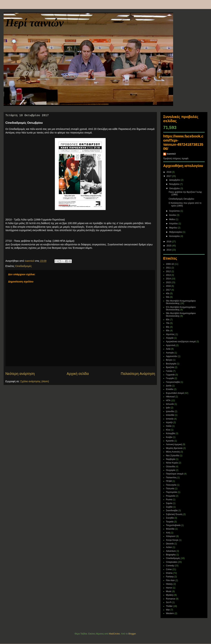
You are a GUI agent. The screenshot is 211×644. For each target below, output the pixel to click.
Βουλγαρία (171, 364)
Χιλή (168, 533)
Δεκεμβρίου (175, 180)
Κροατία (170, 441)
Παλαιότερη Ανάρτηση (138, 374)
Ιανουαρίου (175, 236)
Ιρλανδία (170, 411)
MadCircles (115, 634)
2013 (168, 275)
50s (168, 297)
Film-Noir (170, 580)
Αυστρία (170, 353)
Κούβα (169, 437)
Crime (169, 569)
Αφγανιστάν (172, 356)
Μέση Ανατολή (173, 452)
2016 (169, 242)
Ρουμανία (171, 496)
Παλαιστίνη (171, 478)
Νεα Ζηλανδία (172, 456)
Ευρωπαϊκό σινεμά (175, 393)
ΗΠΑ (168, 400)
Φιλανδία (170, 529)
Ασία (168, 349)
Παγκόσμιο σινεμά (175, 474)
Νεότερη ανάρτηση (20, 374)
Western (170, 613)
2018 (169, 172)
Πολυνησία (171, 485)
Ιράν (168, 408)
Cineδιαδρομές (23, 266)
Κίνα (168, 430)
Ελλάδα (170, 389)
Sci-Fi (169, 602)
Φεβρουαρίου (176, 232)
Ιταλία (169, 426)
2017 (169, 176)
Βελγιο (169, 360)
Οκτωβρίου (175, 188)
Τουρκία (170, 522)
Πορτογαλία (172, 492)
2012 (168, 271)
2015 (169, 246)
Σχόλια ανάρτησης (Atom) (35, 381)
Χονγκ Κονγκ (172, 540)
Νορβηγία (171, 459)
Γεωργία (170, 378)
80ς (168, 327)
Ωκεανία (170, 544)
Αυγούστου (175, 211)
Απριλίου (174, 224)
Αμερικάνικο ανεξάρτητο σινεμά (181, 342)
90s (168, 331)
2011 (168, 268)
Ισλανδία (170, 415)
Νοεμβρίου (175, 184)
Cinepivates (172, 562)
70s (168, 323)
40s (168, 293)
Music (169, 591)
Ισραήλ (169, 422)
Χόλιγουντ (171, 536)
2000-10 (170, 264)
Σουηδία (170, 518)
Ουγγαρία (171, 470)
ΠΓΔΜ (169, 481)
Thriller (169, 606)
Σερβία (169, 507)
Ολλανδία (170, 467)
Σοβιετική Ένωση (174, 514)
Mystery (170, 595)
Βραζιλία (170, 367)
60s (168, 320)
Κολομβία (170, 433)
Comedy (170, 566)
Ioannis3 (171, 154)
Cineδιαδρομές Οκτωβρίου (181, 199)
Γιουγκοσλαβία (173, 382)
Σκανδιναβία (172, 511)
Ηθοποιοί (170, 397)
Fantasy (170, 577)
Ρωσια (169, 500)
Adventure (171, 551)
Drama (169, 573)
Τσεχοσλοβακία (173, 525)
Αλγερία (170, 338)
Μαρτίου (173, 228)
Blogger (132, 634)
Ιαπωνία (170, 404)
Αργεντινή (171, 345)
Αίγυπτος (170, 334)
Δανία (169, 386)
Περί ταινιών (35, 23)
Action (169, 547)
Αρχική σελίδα (78, 374)
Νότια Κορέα (172, 463)
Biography (171, 555)
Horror (169, 588)
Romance (171, 599)
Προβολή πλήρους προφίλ (176, 159)
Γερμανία (170, 375)
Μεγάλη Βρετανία (174, 448)
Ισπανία (170, 419)
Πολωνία (170, 489)
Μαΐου (172, 219)
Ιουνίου (173, 215)
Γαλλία (169, 371)
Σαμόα (169, 503)
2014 (169, 250)
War (168, 610)
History (169, 584)
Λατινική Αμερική (174, 444)
